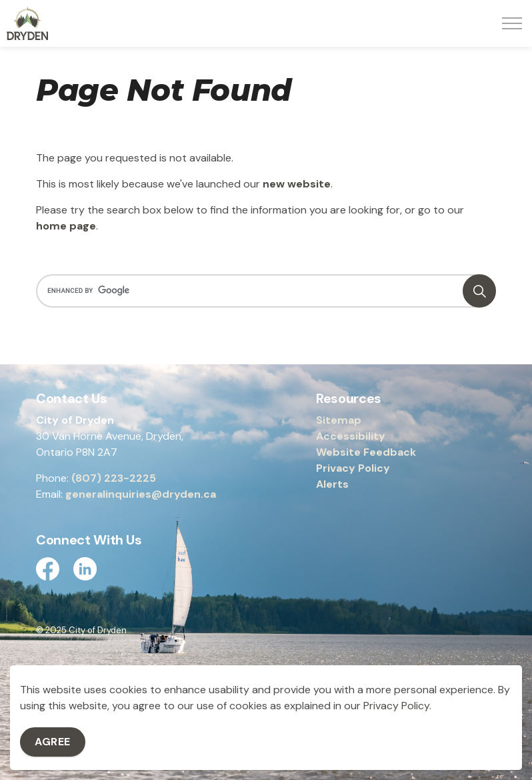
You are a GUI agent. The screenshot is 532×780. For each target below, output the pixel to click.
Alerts (332, 484)
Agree (53, 742)
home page (66, 226)
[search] (264, 291)
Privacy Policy (353, 468)
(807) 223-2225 (114, 478)
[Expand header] (512, 23)
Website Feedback (366, 452)
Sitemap (339, 420)
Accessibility (351, 436)
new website (297, 184)
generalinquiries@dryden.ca (141, 494)
